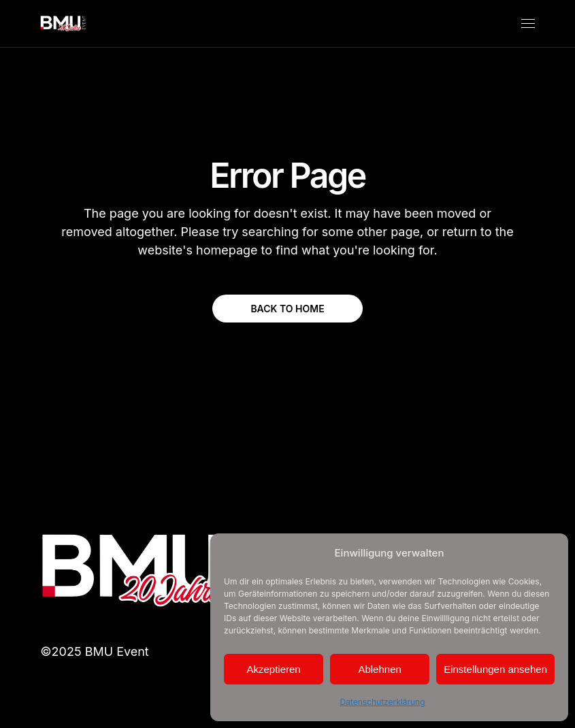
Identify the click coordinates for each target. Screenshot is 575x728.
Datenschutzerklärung (382, 702)
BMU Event (117, 651)
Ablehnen (379, 669)
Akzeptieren (273, 669)
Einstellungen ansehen (495, 669)
